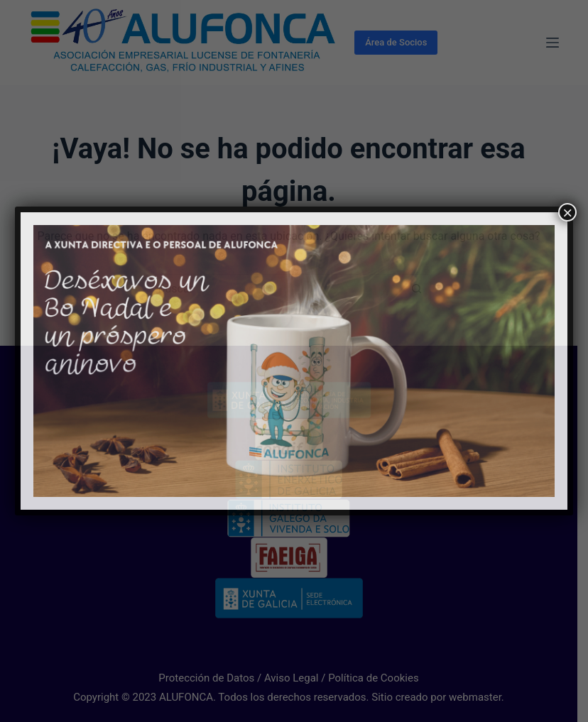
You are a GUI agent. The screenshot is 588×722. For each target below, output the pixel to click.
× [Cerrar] (567, 212)
